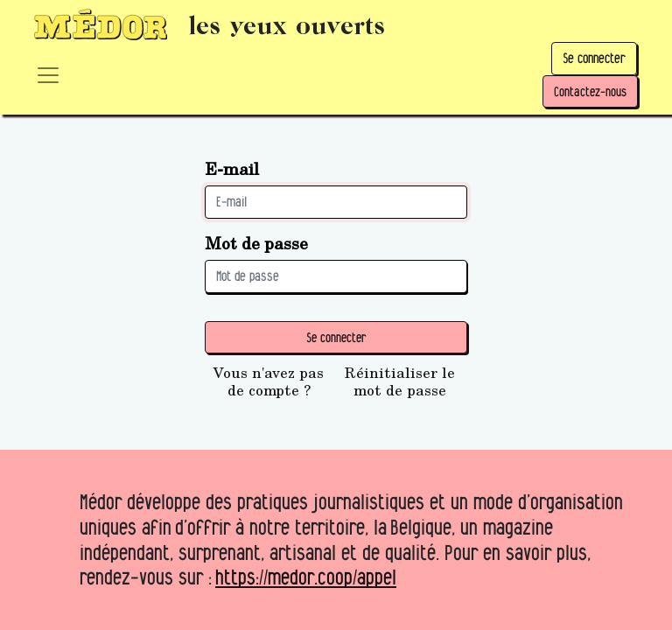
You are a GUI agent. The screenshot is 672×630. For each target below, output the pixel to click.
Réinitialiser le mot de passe (400, 381)
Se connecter (594, 58)
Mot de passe (256, 243)
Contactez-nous (590, 91)
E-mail (232, 168)
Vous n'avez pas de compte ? (269, 381)
